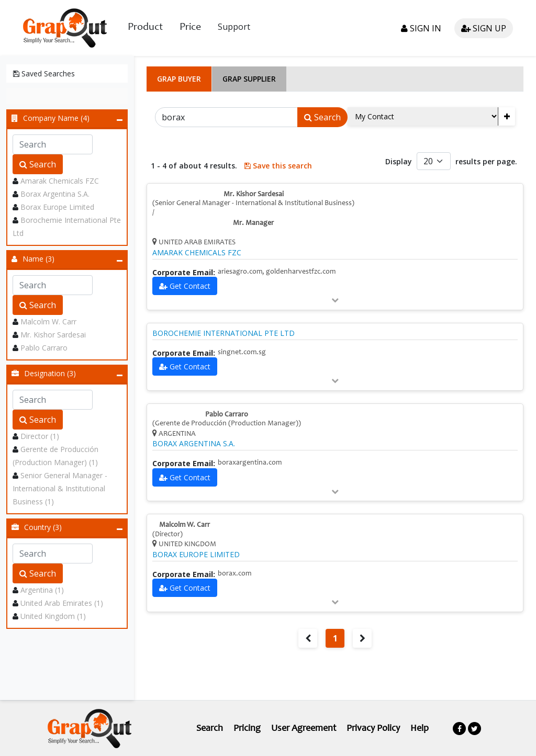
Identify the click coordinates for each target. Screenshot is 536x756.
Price (190, 28)
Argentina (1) (42, 590)
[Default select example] (434, 161)
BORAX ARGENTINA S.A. (194, 444)
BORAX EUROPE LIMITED (196, 555)
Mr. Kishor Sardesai (53, 335)
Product (145, 28)
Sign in (421, 28)
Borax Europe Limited (57, 207)
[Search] (226, 117)
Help (420, 729)
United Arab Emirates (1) (62, 603)
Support (234, 27)
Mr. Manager (253, 223)
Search (38, 164)
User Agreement (304, 729)
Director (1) (40, 436)
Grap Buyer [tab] (179, 79)
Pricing (247, 729)
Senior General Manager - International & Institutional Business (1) (60, 488)
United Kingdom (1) (53, 616)
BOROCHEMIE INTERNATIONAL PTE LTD (224, 333)
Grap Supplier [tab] (249, 79)
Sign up (484, 28)
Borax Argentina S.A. (55, 194)
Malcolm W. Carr (48, 321)
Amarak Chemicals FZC (60, 181)
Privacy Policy (373, 729)
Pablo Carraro (44, 348)
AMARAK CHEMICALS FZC (197, 253)
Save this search (278, 166)
